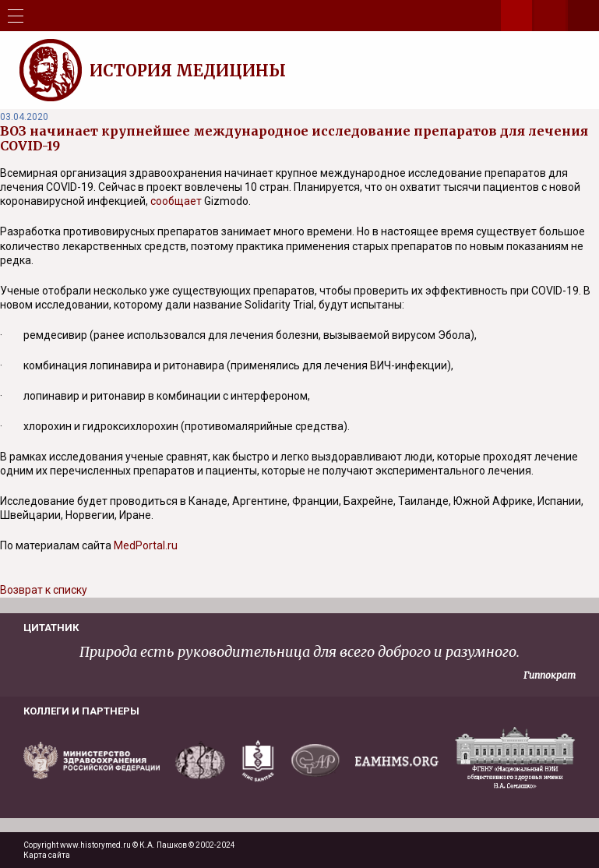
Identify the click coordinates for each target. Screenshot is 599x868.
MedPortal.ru (146, 545)
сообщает (176, 201)
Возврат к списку (44, 590)
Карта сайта (47, 855)
